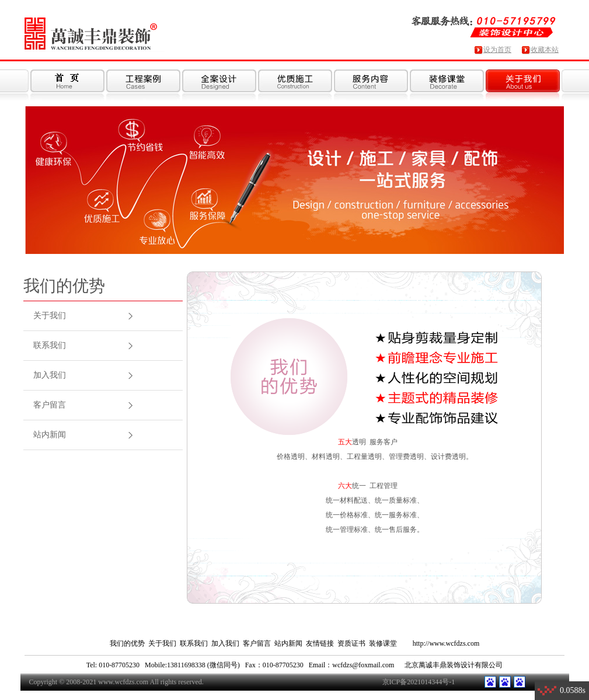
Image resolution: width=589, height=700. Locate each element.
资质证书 (351, 643)
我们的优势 (127, 643)
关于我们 (50, 316)
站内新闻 (50, 435)
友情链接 (320, 643)
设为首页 (497, 50)
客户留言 (50, 405)
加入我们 (50, 375)
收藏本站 (545, 50)
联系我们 (50, 345)
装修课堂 (383, 643)
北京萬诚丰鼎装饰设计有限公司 (454, 665)
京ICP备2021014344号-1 (419, 682)
